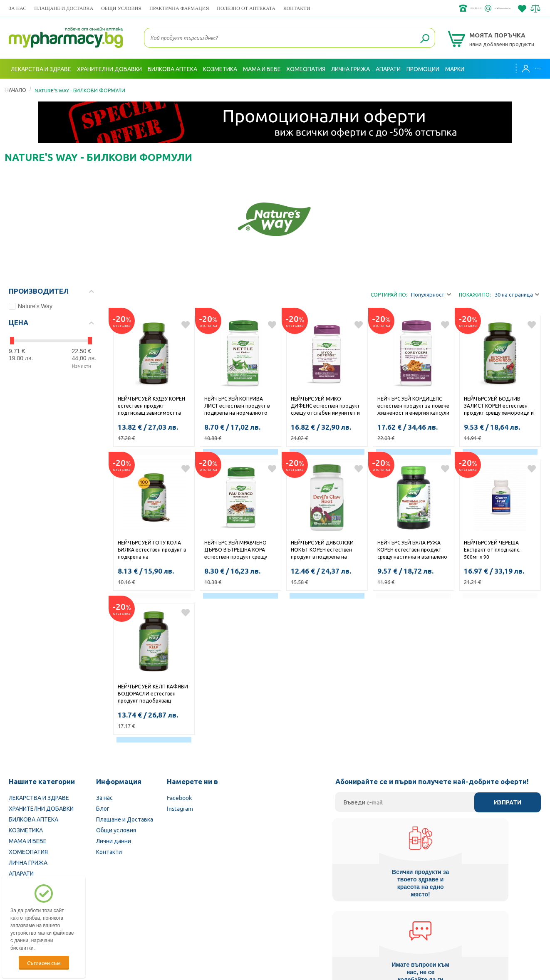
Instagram (180, 808)
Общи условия (121, 8)
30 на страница (517, 295)
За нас (17, 8)
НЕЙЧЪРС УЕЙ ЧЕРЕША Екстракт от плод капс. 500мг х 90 (492, 549)
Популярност (431, 295)
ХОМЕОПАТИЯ (28, 851)
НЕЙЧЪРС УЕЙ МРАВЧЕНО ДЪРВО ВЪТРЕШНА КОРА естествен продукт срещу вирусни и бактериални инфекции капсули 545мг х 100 (236, 550)
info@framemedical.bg (481, 8)
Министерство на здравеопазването (330, 927)
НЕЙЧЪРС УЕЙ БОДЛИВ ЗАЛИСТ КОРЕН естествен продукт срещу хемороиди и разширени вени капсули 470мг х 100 (499, 406)
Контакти (297, 8)
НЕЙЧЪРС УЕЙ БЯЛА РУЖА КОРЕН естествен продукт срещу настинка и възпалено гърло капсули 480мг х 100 (412, 550)
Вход (525, 69)
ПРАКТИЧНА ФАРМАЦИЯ (179, 8)
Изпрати (508, 802)
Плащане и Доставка (64, 8)
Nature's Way (31, 306)
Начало (16, 90)
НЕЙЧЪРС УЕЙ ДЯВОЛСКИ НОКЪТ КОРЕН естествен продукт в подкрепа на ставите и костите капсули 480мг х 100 (323, 550)
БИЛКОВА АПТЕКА (33, 819)
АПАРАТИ (21, 873)
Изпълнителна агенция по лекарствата (219, 927)
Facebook (179, 797)
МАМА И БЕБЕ (28, 841)
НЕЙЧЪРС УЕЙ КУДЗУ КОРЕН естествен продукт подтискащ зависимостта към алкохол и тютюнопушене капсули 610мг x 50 (151, 406)
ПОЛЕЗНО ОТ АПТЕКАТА (246, 8)
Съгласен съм (44, 963)
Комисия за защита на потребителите (439, 927)
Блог (103, 808)
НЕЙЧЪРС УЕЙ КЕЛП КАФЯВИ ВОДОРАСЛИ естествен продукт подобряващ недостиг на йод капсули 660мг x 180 (153, 694)
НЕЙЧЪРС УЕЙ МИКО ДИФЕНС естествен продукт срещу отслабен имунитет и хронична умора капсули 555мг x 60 (325, 406)
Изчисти (82, 366)
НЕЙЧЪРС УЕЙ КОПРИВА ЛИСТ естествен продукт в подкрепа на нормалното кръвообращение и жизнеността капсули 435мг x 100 (239, 406)
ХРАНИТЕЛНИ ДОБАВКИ (41, 808)
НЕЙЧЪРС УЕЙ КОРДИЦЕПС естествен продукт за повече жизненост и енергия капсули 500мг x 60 (413, 406)
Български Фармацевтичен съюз (112, 927)
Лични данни (114, 841)
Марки (455, 69)
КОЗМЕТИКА (26, 830)
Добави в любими (186, 325)
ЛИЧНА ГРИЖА (28, 862)
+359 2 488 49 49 (416, 8)
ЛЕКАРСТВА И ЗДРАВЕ (39, 797)
